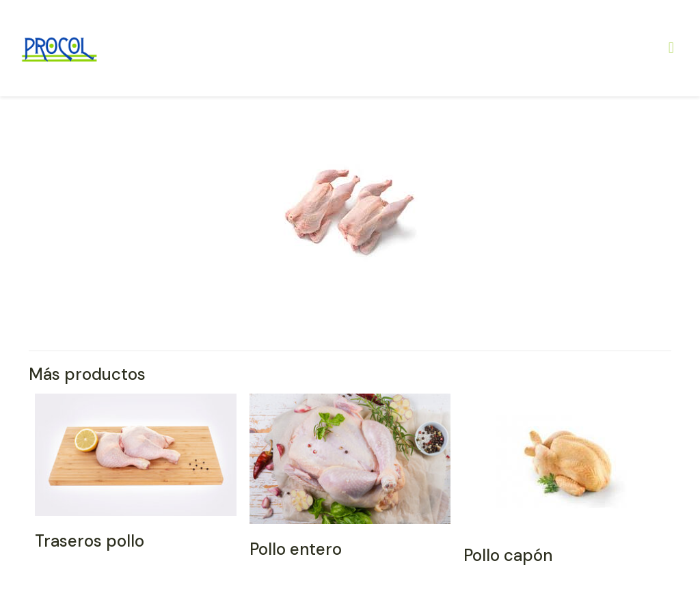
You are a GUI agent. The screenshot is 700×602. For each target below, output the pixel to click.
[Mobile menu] (671, 48)
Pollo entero (296, 549)
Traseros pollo (90, 541)
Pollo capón (508, 555)
